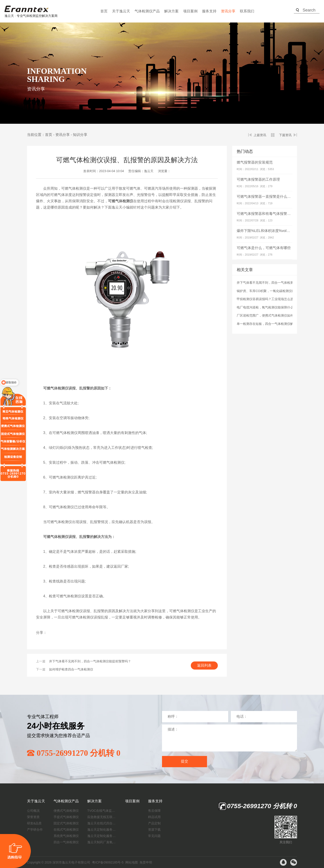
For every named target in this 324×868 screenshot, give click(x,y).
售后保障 (154, 811)
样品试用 (154, 817)
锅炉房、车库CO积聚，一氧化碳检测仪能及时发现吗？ (275, 291)
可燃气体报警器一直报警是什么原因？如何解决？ (276, 197)
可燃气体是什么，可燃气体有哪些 (264, 248)
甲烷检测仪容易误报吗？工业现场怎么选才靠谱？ (271, 299)
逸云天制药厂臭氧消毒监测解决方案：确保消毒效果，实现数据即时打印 (102, 842)
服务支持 (209, 11)
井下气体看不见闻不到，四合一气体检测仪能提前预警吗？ (90, 661)
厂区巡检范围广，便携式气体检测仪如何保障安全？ (273, 315)
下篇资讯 (285, 135)
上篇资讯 (260, 135)
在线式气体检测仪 (66, 830)
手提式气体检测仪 (66, 817)
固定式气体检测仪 (66, 823)
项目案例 (190, 11)
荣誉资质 (33, 817)
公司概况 (33, 811)
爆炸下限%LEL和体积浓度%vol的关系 (267, 231)
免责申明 (146, 862)
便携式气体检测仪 (66, 811)
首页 (104, 11)
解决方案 (171, 11)
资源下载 (154, 830)
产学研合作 (35, 830)
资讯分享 (228, 11)
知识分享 (80, 135)
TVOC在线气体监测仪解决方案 (102, 811)
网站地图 (132, 862)
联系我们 (247, 11)
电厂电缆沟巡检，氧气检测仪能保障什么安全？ (270, 307)
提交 (184, 761)
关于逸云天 (121, 11)
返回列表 (204, 665)
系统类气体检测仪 (66, 836)
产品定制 (154, 823)
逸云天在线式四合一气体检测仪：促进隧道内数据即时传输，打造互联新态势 (102, 823)
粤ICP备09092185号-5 (108, 862)
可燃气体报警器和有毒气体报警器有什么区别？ (274, 214)
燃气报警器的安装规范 (255, 162)
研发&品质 (34, 823)
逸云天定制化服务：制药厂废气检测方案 (102, 836)
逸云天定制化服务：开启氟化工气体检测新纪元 (102, 830)
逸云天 (149, 171)
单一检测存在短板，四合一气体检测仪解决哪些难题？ (274, 324)
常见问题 (154, 836)
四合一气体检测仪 (66, 842)
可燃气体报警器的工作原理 (258, 179)
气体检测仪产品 (147, 11)
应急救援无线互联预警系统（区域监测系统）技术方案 (102, 817)
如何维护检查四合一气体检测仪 (71, 669)
